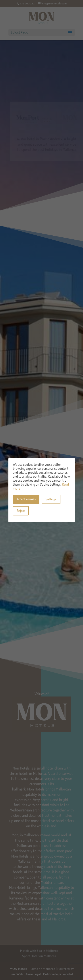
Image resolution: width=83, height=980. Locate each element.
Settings (51, 499)
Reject (21, 511)
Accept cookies (26, 499)
